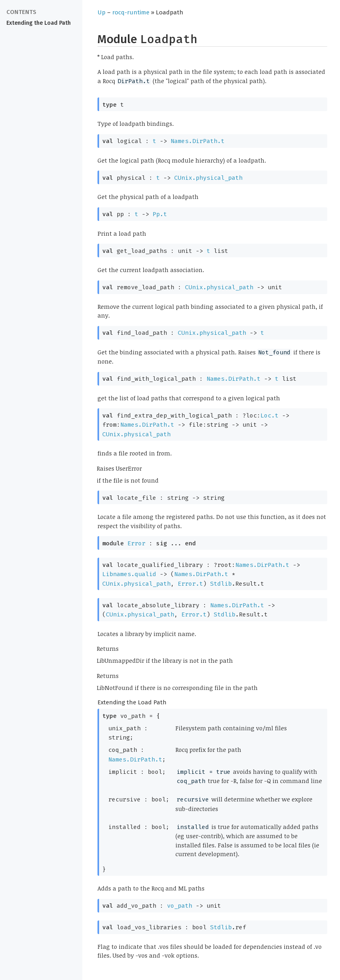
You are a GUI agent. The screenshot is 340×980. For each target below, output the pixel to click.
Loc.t (269, 415)
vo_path (180, 906)
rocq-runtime (131, 12)
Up (101, 12)
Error (136, 543)
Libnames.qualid (129, 574)
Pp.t (160, 214)
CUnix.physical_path (208, 178)
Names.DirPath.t (198, 141)
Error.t (190, 584)
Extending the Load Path (39, 23)
